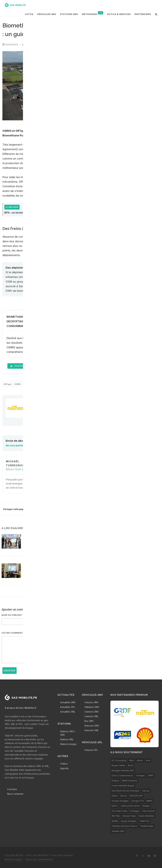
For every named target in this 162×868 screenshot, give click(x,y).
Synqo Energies (129, 821)
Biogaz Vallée (118, 765)
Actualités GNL (68, 712)
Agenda (64, 768)
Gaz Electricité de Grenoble (125, 791)
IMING (149, 801)
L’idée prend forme (130, 806)
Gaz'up (146, 791)
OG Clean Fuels (119, 811)
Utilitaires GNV (92, 707)
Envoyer (9, 671)
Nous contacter (15, 794)
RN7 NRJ (116, 816)
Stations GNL (67, 739)
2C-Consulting (119, 760)
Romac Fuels (129, 816)
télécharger (20, 366)
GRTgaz (7, 384)
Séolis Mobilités (146, 816)
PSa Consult (148, 811)
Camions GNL (91, 716)
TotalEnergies (147, 826)
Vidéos (64, 764)
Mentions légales (14, 859)
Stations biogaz (68, 744)
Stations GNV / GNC (68, 733)
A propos (12, 789)
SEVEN (115, 821)
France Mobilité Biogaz (123, 786)
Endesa (115, 781)
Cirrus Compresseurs (122, 775)
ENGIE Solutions (130, 781)
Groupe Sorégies (120, 801)
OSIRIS (18, 384)
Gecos (124, 796)
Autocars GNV (92, 726)
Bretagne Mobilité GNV (123, 770)
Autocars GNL (92, 730)
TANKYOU (144, 821)
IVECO (115, 806)
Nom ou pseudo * (13, 615)
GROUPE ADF (136, 796)
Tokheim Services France (124, 826)
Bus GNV (89, 721)
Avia (148, 760)
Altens (140, 760)
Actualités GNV (68, 702)
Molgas (146, 806)
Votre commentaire (15, 633)
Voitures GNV (91, 702)
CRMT (151, 775)
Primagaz (135, 811)
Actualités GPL (68, 707)
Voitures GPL (91, 750)
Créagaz (140, 775)
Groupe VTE (138, 801)
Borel (130, 765)
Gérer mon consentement (39, 859)
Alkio (131, 760)
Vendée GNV (118, 831)
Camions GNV (92, 712)
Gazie (114, 796)
